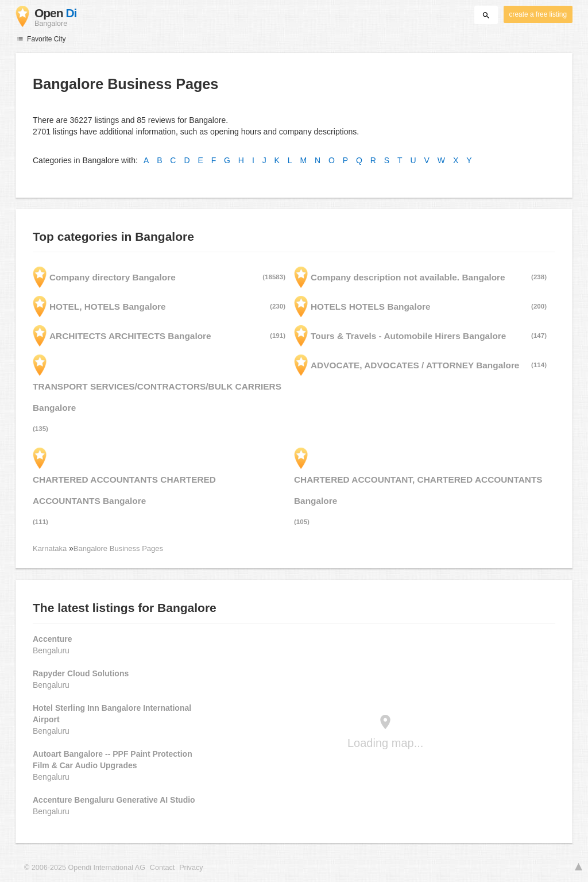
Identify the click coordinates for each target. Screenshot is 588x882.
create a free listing (538, 14)
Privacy (191, 868)
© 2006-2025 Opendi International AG (85, 868)
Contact (162, 868)
